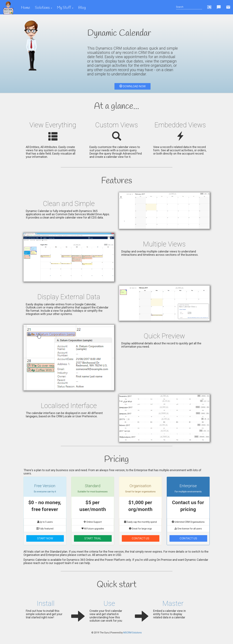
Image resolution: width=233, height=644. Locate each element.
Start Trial (93, 538)
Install (46, 603)
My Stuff (65, 8)
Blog (82, 8)
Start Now (45, 538)
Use (109, 603)
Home (26, 8)
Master (173, 603)
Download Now (133, 86)
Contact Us (141, 538)
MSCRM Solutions (133, 633)
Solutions (44, 8)
